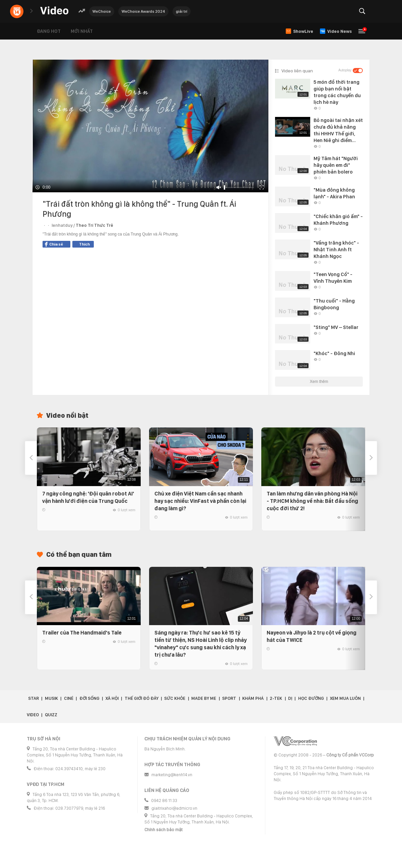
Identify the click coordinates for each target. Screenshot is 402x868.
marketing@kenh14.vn (172, 775)
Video (33, 715)
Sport (229, 698)
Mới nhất (82, 31)
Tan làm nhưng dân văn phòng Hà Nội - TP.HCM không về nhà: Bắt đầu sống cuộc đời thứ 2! (312, 501)
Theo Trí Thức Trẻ (94, 225)
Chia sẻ (54, 244)
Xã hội (112, 698)
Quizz (51, 715)
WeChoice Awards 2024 (143, 11)
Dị (290, 698)
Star (33, 698)
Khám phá (253, 698)
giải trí (182, 11)
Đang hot (49, 31)
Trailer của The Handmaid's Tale (82, 633)
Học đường (311, 698)
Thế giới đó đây (142, 698)
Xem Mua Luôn (345, 698)
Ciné (69, 698)
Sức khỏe (175, 698)
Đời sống (89, 698)
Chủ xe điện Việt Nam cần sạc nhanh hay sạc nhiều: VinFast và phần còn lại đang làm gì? (200, 501)
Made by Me (204, 698)
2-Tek (276, 698)
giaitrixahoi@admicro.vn (174, 808)
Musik (51, 698)
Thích (84, 244)
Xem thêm (319, 382)
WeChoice (102, 11)
